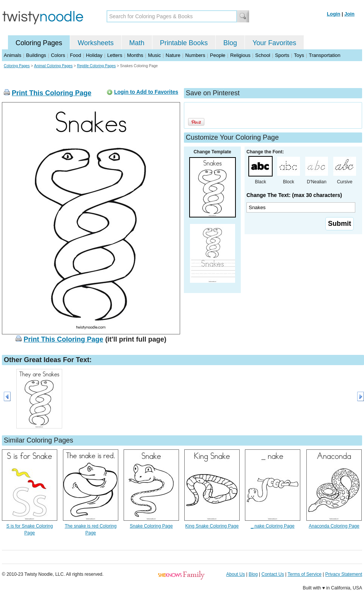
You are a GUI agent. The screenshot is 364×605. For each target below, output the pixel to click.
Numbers (195, 55)
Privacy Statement (344, 574)
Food (75, 55)
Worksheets (96, 43)
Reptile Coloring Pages (96, 66)
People (218, 55)
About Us (236, 574)
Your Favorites (274, 43)
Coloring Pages (39, 43)
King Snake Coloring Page (212, 526)
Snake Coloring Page (151, 526)
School (263, 55)
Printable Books (184, 43)
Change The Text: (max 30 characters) (294, 195)
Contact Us (273, 574)
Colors (58, 55)
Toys (299, 55)
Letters (115, 55)
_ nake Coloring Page (272, 526)
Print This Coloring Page (52, 93)
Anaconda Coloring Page (334, 526)
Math (137, 43)
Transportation (324, 55)
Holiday (94, 55)
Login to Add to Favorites (146, 92)
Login (333, 14)
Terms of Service (304, 574)
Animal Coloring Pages (53, 66)
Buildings (36, 55)
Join (349, 14)
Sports (282, 55)
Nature (173, 55)
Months (135, 55)
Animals (13, 55)
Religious (240, 55)
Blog (230, 43)
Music (154, 55)
